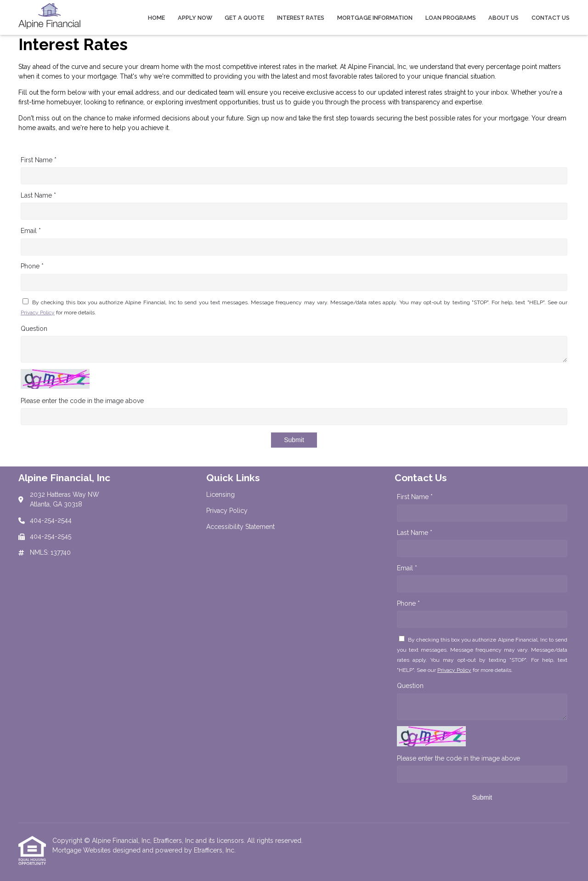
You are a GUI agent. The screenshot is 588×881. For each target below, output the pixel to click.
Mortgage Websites (82, 850)
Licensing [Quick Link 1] (220, 494)
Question (34, 329)
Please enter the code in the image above (82, 401)
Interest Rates (301, 18)
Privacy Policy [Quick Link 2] (227, 511)
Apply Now (195, 18)
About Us (503, 18)
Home (156, 18)
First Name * (39, 160)
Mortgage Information (375, 18)
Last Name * (38, 195)
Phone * (32, 266)
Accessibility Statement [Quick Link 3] (240, 527)
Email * (31, 231)
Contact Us (551, 18)
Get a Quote (244, 18)
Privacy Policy (38, 313)
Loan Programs (451, 18)
